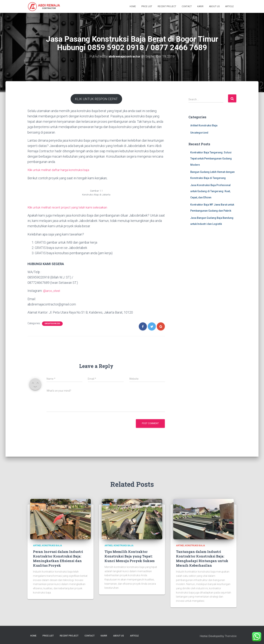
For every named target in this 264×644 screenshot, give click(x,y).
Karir (200, 6)
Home (133, 6)
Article (229, 6)
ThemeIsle (231, 636)
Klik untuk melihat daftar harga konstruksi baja (59, 170)
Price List (147, 6)
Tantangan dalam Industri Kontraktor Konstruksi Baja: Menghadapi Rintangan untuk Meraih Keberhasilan (202, 558)
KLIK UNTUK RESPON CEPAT (96, 99)
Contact (187, 6)
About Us (214, 6)
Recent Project (167, 6)
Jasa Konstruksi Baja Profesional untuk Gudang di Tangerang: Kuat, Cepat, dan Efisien (210, 191)
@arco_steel (52, 290)
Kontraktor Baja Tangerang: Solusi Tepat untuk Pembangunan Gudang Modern (211, 158)
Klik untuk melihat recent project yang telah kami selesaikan (69, 207)
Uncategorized (52, 323)
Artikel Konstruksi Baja (204, 125)
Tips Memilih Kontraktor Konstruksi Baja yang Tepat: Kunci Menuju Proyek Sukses (130, 556)
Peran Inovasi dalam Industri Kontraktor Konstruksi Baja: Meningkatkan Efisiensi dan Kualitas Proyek (58, 558)
